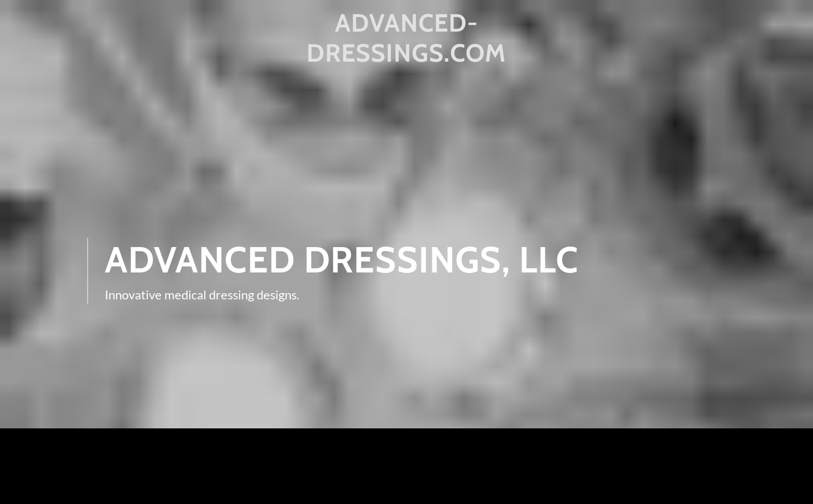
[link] (407, 58)
